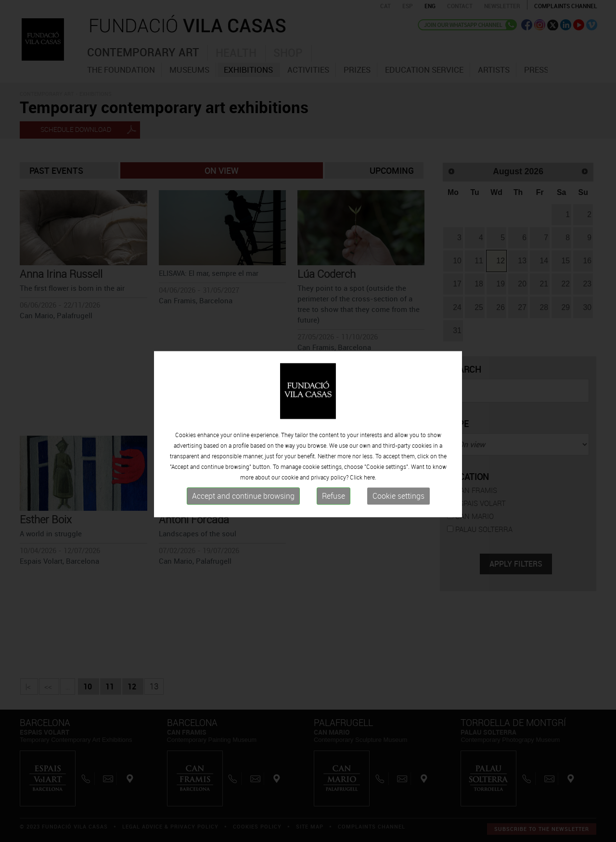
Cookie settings (398, 514)
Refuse (334, 514)
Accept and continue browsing (243, 514)
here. (370, 495)
